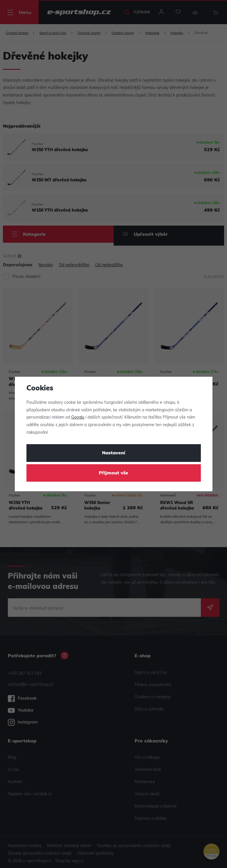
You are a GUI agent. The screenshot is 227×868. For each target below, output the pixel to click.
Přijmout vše (113, 473)
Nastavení (114, 453)
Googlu (78, 418)
